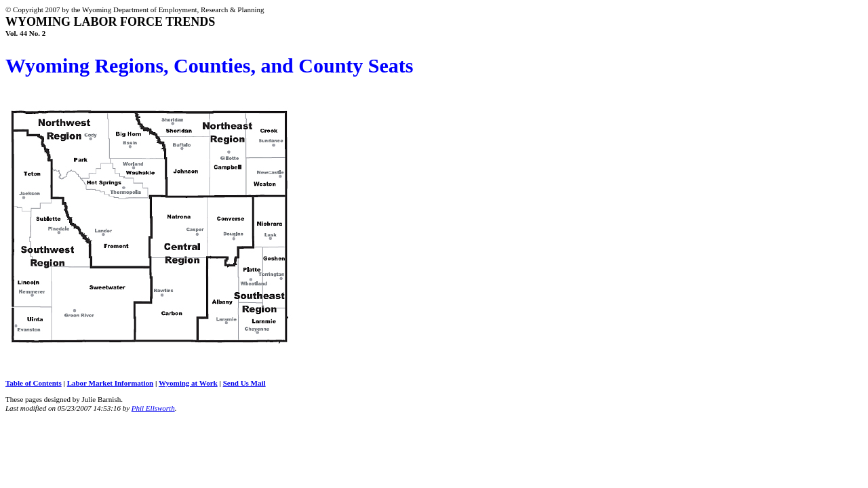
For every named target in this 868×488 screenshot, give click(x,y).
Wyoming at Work (188, 383)
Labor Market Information (111, 383)
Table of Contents (34, 383)
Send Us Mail (244, 383)
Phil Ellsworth (153, 408)
